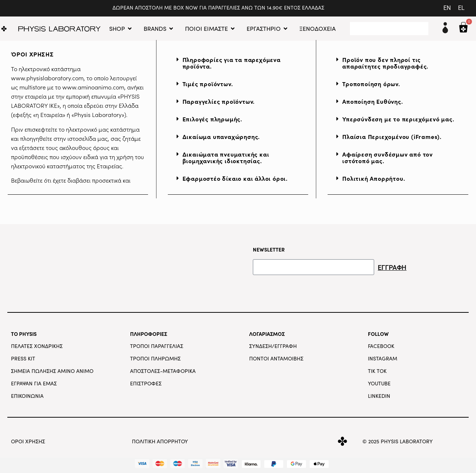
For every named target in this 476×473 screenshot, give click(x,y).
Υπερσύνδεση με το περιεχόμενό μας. (398, 119)
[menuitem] (447, 8)
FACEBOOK (381, 346)
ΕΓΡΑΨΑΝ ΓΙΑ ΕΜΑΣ (34, 383)
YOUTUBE (379, 383)
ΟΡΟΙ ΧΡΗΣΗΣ (28, 441)
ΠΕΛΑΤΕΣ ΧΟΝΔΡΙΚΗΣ (37, 346)
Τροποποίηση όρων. (371, 84)
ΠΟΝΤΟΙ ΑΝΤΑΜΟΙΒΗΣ (276, 358)
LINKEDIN (379, 396)
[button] (238, 63)
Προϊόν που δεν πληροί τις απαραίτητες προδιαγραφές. (385, 63)
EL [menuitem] (461, 8)
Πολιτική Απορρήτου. (374, 178)
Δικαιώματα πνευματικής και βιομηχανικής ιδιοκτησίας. (226, 157)
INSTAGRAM (383, 358)
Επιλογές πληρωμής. (212, 119)
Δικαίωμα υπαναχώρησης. (221, 136)
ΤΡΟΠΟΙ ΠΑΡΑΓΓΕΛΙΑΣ (157, 346)
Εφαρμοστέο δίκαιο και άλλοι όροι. (235, 178)
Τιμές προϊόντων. (208, 84)
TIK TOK (377, 371)
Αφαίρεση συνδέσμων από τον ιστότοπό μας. (388, 157)
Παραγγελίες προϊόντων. (219, 101)
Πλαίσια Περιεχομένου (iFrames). (392, 136)
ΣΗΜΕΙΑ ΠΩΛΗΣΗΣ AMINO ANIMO (52, 371)
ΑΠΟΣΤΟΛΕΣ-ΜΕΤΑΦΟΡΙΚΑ (163, 371)
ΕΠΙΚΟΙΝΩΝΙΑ (27, 396)
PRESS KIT (23, 358)
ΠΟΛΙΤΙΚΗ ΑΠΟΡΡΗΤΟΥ (160, 441)
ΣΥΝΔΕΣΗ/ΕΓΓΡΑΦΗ (273, 346)
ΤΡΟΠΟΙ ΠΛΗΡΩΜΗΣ (155, 358)
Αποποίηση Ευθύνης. (372, 101)
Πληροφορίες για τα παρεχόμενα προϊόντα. (232, 63)
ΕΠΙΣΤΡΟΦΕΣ (146, 383)
